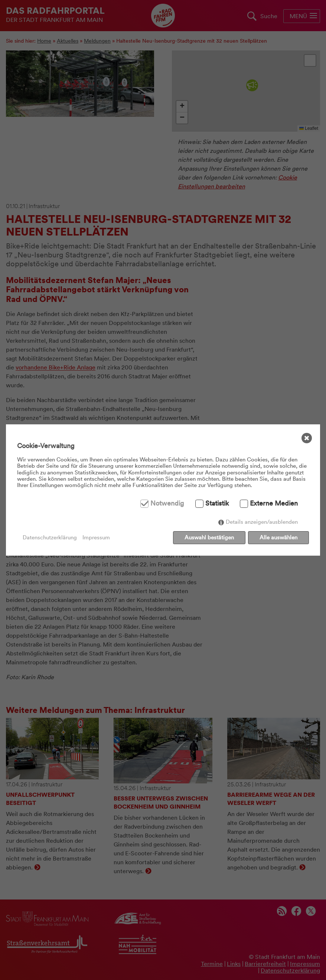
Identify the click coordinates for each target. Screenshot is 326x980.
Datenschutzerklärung (50, 538)
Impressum (96, 538)
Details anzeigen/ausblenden (262, 522)
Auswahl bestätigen (209, 537)
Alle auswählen (278, 537)
